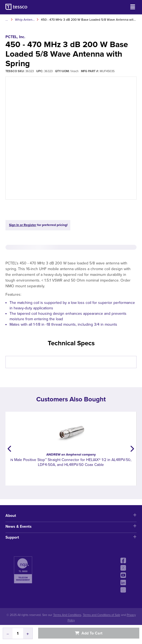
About (71, 516)
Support (71, 537)
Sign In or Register (23, 225)
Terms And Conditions (67, 615)
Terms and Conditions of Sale (102, 615)
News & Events (71, 527)
